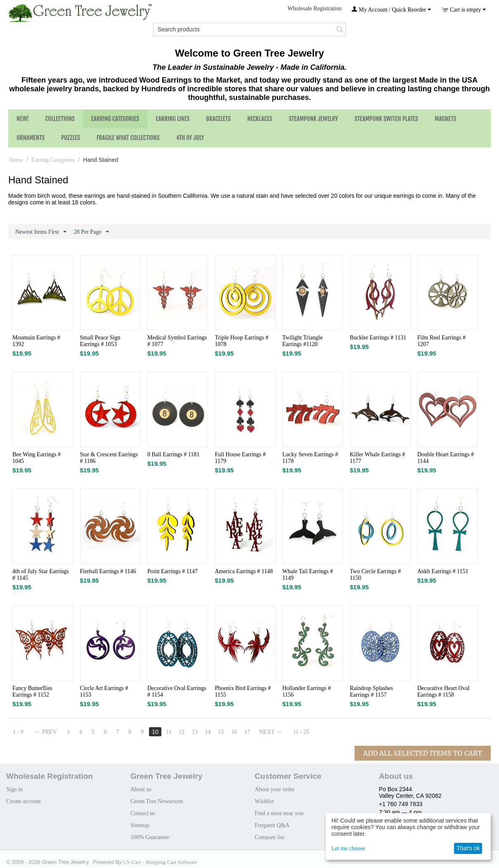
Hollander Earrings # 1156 (306, 691)
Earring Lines (173, 119)
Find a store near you (279, 813)
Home (16, 160)
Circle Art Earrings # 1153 (104, 691)
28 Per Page (91, 232)
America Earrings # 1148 (244, 571)
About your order (275, 789)
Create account (24, 801)
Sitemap (140, 825)
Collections (60, 119)
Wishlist (264, 801)
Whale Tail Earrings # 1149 (308, 575)
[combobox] (250, 30)
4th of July (190, 138)
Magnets (445, 119)
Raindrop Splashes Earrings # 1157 (372, 691)
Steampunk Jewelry (313, 119)
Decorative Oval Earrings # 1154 (177, 691)
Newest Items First (41, 232)
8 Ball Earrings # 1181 (173, 454)
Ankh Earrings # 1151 (443, 571)
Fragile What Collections (128, 138)
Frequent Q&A (272, 825)
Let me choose (348, 848)
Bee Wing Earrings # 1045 (37, 458)
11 (169, 732)
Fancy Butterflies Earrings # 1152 (32, 691)
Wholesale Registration (315, 8)
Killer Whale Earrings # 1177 (378, 458)
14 (208, 732)
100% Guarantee (150, 837)
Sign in (14, 789)
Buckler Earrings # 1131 (378, 338)
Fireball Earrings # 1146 (108, 571)
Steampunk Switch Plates (386, 119)
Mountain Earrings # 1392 (36, 341)
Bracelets (218, 119)
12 (182, 732)
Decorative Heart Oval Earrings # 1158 (443, 691)
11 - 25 (302, 732)
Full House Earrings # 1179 (240, 458)
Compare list (270, 837)
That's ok (468, 848)
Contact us (143, 813)
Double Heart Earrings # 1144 (446, 458)
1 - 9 (18, 732)
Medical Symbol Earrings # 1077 (177, 341)
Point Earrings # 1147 (173, 571)
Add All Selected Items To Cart (423, 753)
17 (248, 732)
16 (234, 732)
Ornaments (31, 138)
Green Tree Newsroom (157, 801)
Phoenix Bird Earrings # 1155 (243, 691)
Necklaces (260, 119)
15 (222, 732)
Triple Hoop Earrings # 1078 (242, 341)
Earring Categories (115, 119)
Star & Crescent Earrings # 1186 (109, 458)
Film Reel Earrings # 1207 (441, 341)
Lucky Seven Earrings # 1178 (310, 458)
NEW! (23, 119)
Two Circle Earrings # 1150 (376, 575)
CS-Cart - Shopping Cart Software (160, 862)
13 (195, 732)
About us (141, 789)
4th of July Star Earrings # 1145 (41, 575)
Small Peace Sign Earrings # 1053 (100, 341)
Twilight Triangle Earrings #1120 (302, 341)
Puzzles (71, 138)
